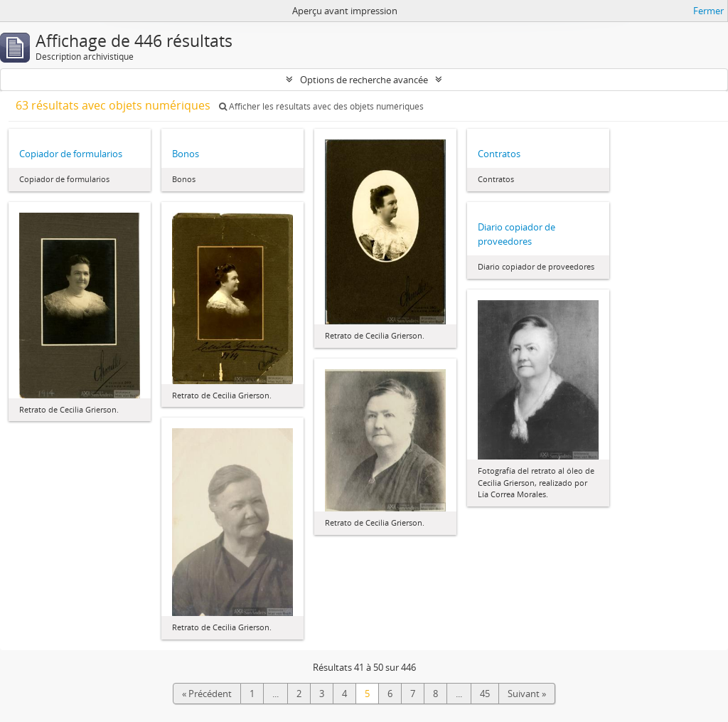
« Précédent (207, 694)
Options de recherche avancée (364, 80)
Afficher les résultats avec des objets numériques (321, 106)
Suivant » (527, 694)
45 (485, 694)
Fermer (708, 11)
